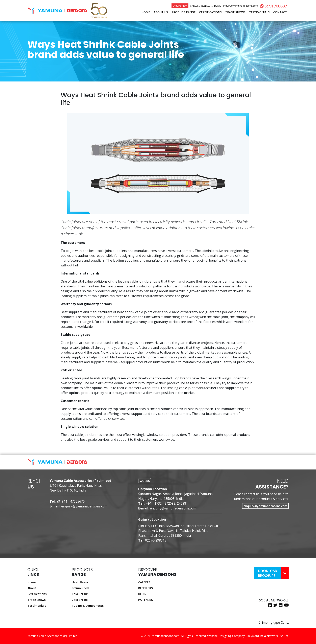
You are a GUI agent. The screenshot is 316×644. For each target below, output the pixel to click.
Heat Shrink (80, 582)
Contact (280, 12)
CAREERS (144, 582)
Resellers (207, 6)
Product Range (183, 12)
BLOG (142, 594)
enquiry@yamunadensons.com (240, 6)
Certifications (210, 12)
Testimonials (259, 12)
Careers (195, 6)
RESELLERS (146, 588)
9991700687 (274, 6)
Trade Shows (235, 12)
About (32, 588)
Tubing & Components (88, 606)
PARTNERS (146, 600)
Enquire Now (180, 6)
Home (146, 12)
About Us (161, 12)
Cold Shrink (80, 594)
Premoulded (80, 588)
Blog (218, 6)
